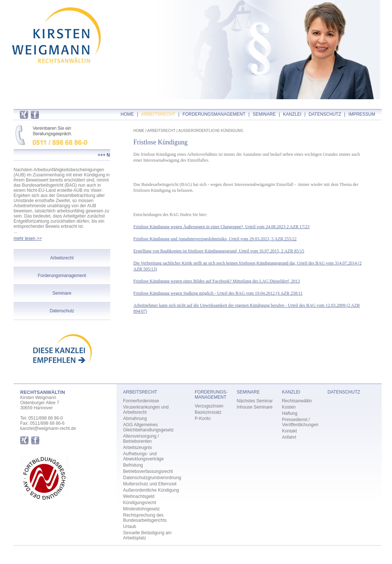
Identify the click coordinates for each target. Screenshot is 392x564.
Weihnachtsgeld (139, 496)
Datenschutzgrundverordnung (152, 478)
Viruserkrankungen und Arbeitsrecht (146, 410)
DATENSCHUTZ (325, 114)
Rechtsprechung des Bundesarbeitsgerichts (145, 518)
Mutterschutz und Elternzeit (150, 484)
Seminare (62, 293)
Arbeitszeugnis (138, 448)
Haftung (289, 413)
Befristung (133, 465)
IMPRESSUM (362, 114)
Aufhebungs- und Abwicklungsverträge (143, 456)
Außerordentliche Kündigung (151, 490)
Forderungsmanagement (62, 276)
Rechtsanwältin (297, 401)
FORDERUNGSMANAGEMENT (214, 114)
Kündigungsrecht (140, 503)
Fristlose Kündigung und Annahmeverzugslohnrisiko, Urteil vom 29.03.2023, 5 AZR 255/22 (215, 239)
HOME (127, 114)
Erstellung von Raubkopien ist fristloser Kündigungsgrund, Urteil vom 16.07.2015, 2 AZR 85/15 (219, 251)
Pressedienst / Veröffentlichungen (300, 422)
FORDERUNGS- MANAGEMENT (211, 395)
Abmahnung (135, 418)
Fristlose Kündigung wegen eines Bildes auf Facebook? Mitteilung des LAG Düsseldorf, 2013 (217, 281)
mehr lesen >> (28, 238)
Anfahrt (289, 437)
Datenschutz (62, 311)
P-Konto (203, 418)
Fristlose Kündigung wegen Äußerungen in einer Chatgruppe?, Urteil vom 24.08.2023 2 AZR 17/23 (222, 227)
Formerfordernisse (141, 401)
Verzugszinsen (209, 406)
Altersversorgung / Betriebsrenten (141, 439)
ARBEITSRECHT (158, 114)
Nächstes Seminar (255, 401)
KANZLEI (292, 114)
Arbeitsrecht (62, 258)
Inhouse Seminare (254, 407)
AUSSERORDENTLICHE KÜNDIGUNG (211, 131)
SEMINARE (264, 114)
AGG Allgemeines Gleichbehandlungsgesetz (148, 427)
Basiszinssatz (208, 412)
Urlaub (130, 527)
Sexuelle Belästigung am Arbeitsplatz (147, 535)
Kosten (289, 407)
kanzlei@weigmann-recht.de (48, 428)
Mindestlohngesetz (141, 509)
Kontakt (289, 431)
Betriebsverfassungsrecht (148, 471)
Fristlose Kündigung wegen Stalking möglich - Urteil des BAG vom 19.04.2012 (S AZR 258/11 (218, 293)
